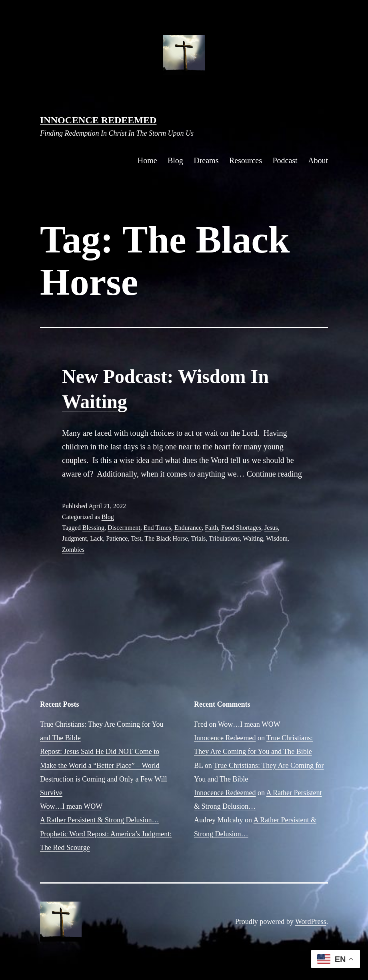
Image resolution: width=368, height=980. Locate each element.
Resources (246, 160)
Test (136, 538)
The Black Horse (166, 538)
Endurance (188, 528)
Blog (175, 160)
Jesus (271, 528)
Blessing (93, 528)
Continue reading (274, 474)
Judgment (74, 538)
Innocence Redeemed (98, 120)
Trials (198, 538)
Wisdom (277, 538)
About (318, 160)
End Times (157, 528)
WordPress (311, 922)
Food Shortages (241, 528)
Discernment (124, 528)
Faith (211, 528)
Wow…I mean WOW (71, 806)
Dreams (206, 160)
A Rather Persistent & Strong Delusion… (99, 820)
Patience (117, 538)
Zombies (73, 550)
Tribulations (224, 538)
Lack (96, 538)
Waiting (253, 538)
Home (147, 160)
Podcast (285, 160)
